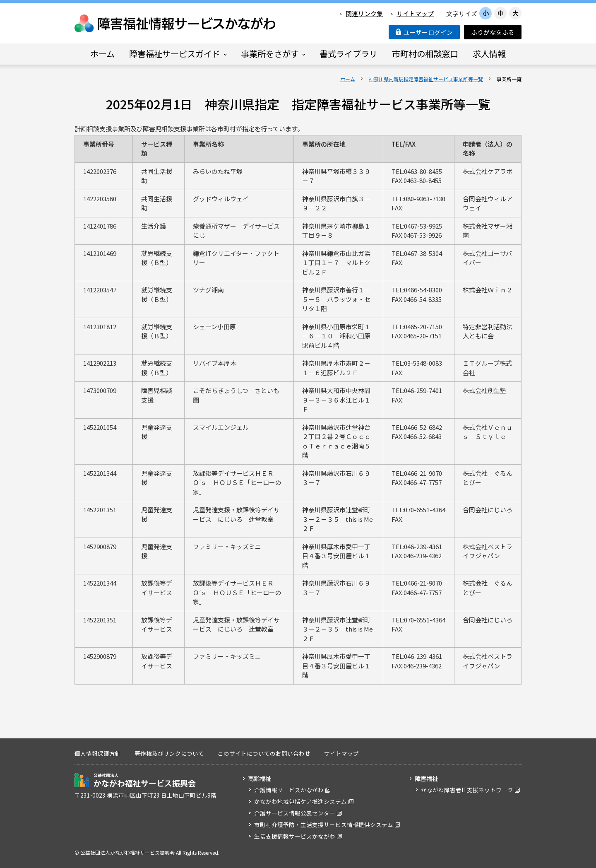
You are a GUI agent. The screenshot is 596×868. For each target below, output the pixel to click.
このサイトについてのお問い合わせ (264, 753)
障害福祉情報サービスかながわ (175, 23)
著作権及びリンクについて (169, 753)
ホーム (348, 79)
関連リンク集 (364, 13)
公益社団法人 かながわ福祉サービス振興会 (135, 780)
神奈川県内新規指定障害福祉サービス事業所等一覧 (426, 79)
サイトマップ (415, 13)
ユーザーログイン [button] (424, 32)
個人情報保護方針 (98, 753)
